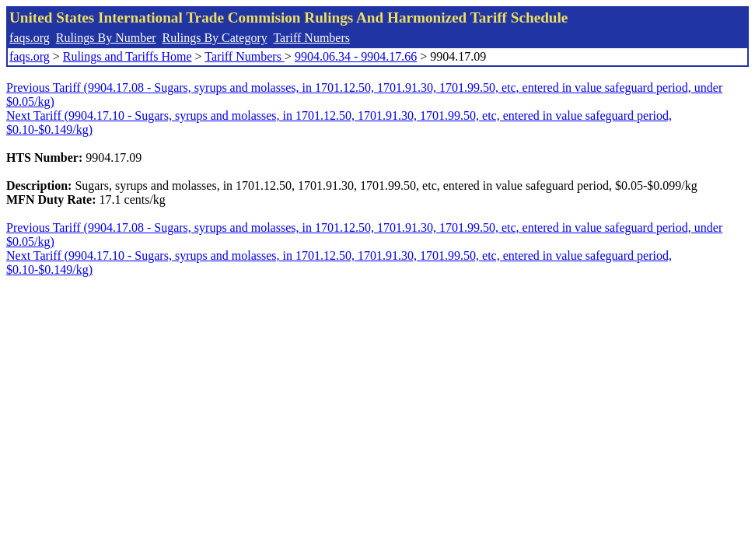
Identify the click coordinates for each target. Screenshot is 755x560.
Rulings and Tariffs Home (128, 56)
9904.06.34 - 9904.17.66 (356, 56)
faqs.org (30, 38)
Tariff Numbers (311, 38)
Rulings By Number (106, 38)
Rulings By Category (215, 38)
